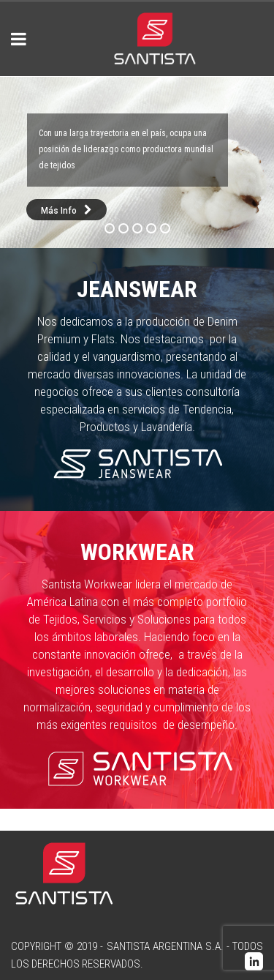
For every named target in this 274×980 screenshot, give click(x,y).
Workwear (137, 552)
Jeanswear (137, 289)
